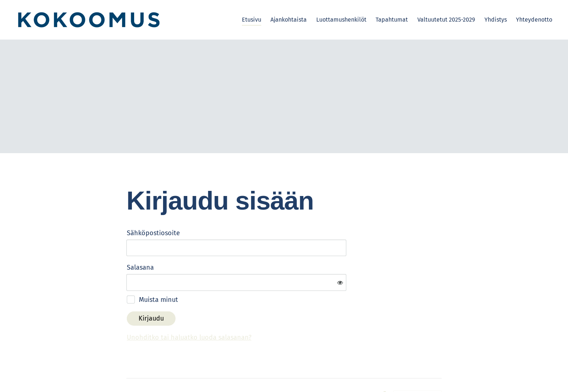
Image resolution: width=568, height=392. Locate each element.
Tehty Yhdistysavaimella (417, 371)
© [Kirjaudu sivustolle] (130, 371)
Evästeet (363, 371)
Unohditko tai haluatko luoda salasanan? (268, 314)
